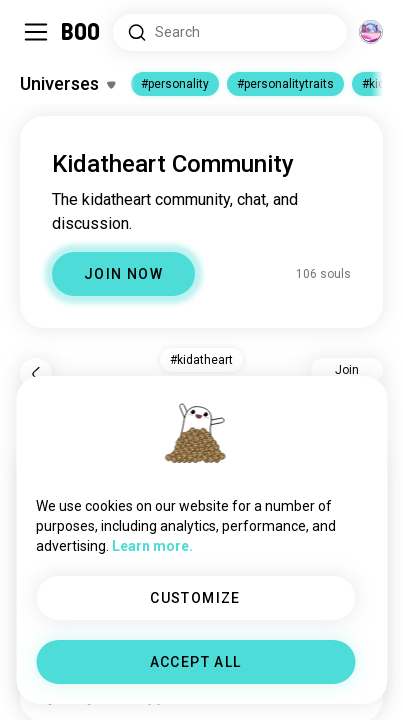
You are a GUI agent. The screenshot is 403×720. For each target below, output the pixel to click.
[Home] (81, 32)
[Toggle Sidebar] (36, 32)
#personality (175, 84)
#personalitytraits (285, 84)
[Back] (36, 374)
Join (347, 370)
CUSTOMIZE (195, 598)
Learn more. (152, 546)
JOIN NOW (123, 274)
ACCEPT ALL (196, 662)
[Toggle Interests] (67, 84)
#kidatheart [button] (201, 360)
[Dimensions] (371, 32)
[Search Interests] (230, 32)
